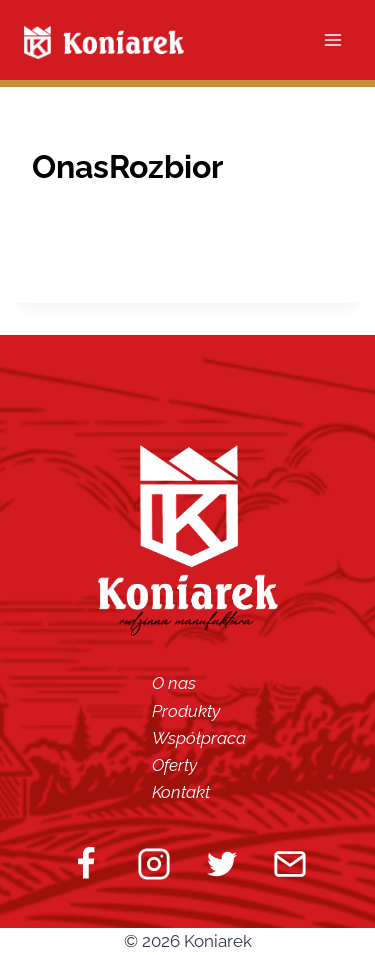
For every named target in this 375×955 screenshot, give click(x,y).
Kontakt (181, 792)
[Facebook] (86, 864)
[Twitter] (222, 864)
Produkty (186, 711)
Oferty (174, 765)
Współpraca (199, 738)
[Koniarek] (104, 42)
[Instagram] (154, 864)
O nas (174, 683)
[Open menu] (332, 39)
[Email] (290, 864)
